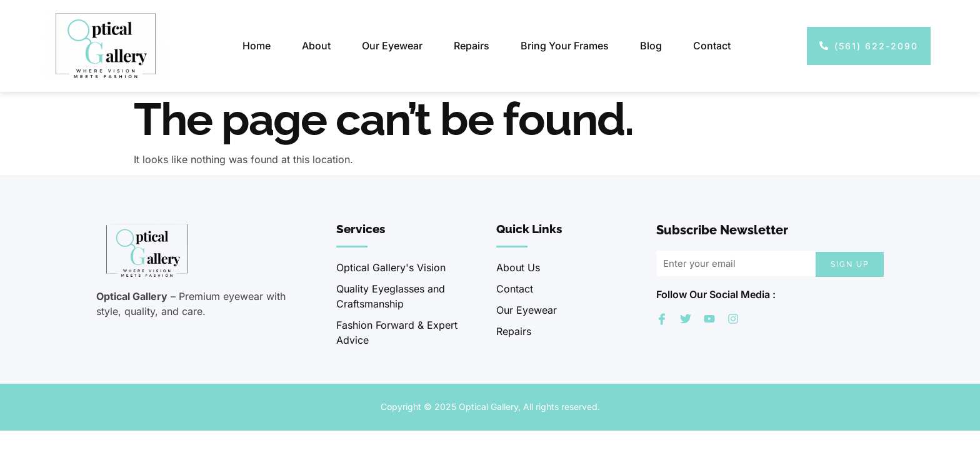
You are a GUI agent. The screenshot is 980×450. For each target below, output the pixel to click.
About (316, 46)
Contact (712, 46)
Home (257, 46)
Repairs (472, 46)
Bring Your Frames (565, 46)
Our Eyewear (392, 46)
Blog (651, 46)
